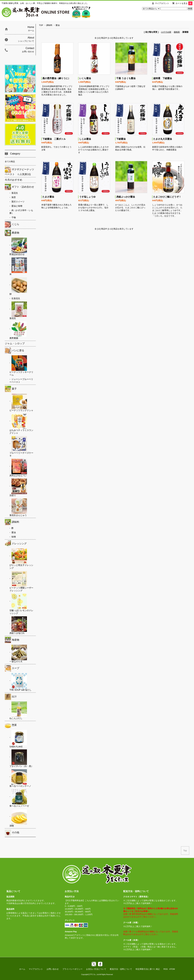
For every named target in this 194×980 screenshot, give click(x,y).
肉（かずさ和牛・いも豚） (21, 212)
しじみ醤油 (85, 139)
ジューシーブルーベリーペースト (21, 381)
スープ (12, 668)
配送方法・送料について (121, 969)
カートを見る (184, 3)
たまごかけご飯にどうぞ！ (167, 197)
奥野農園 (18, 330)
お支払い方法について (96, 969)
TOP (41, 25)
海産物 (12, 640)
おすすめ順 (166, 32)
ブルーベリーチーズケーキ (21, 446)
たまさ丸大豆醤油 (163, 139)
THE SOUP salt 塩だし (21, 682)
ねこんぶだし (18, 710)
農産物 (12, 233)
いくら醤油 (85, 78)
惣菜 (11, 725)
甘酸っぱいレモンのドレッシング (21, 604)
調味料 (49, 25)
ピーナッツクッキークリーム (21, 366)
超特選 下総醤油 (163, 78)
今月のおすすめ (13, 180)
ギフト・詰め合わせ (19, 187)
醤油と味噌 (17, 206)
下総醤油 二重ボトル (54, 139)
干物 (14, 217)
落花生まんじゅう (18, 507)
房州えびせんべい (18, 468)
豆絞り (18, 488)
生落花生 (16, 298)
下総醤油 (121, 139)
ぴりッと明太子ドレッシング (21, 559)
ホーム (22, 969)
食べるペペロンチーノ (20, 778)
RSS (166, 969)
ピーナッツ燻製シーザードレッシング (21, 581)
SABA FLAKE (18, 739)
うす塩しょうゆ (87, 197)
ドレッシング (16, 544)
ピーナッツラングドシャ (21, 403)
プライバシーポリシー (72, 969)
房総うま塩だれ (18, 625)
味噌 (14, 537)
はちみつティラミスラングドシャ (21, 424)
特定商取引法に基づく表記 (148, 969)
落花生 (15, 193)
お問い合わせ (53, 969)
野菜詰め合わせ (18, 247)
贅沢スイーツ (18, 202)
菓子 (11, 389)
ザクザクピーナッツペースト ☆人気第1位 (19, 171)
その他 (12, 833)
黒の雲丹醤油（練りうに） (56, 78)
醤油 (58, 25)
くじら (12, 224)
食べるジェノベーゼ (19, 798)
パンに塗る (14, 351)
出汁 (11, 697)
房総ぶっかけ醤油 (126, 197)
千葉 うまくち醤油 (126, 78)
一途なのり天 (18, 654)
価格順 (177, 32)
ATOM (172, 969)
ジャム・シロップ (15, 343)
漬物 (18, 818)
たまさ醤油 (48, 197)
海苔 (14, 197)
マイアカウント (162, 3)
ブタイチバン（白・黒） (21, 758)
